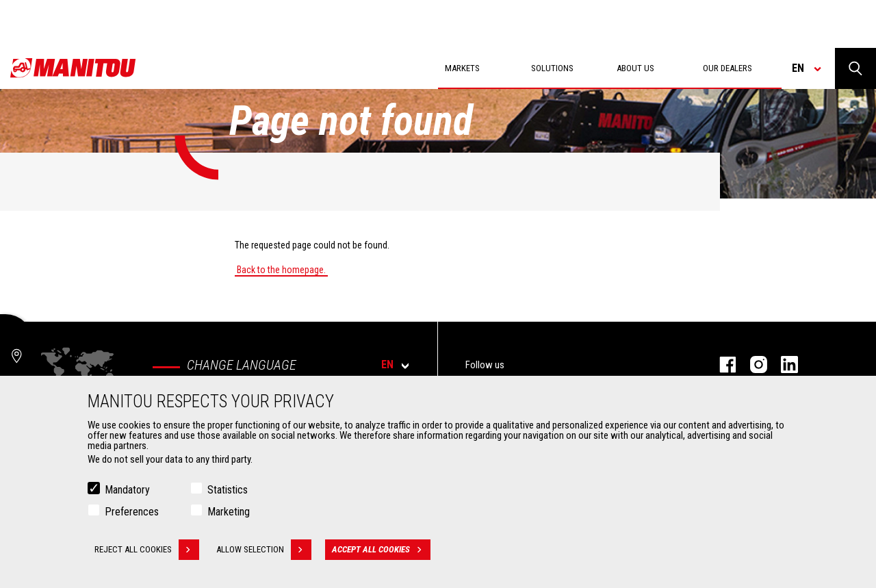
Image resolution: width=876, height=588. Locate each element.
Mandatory (127, 490)
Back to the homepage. (281, 270)
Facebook (721, 365)
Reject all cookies (147, 550)
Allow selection (264, 550)
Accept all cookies (381, 550)
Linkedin (783, 365)
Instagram (752, 365)
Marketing (229, 512)
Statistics (228, 490)
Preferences (132, 512)
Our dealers (727, 68)
